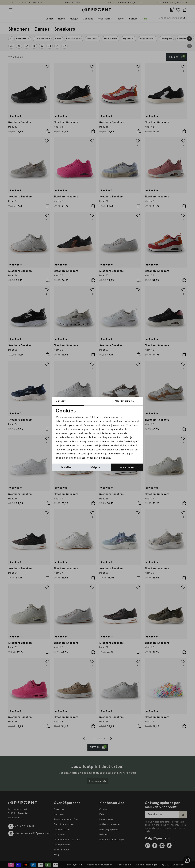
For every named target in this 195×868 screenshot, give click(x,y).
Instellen (67, 467)
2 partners (132, 425)
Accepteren (127, 467)
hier (104, 450)
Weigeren (96, 467)
